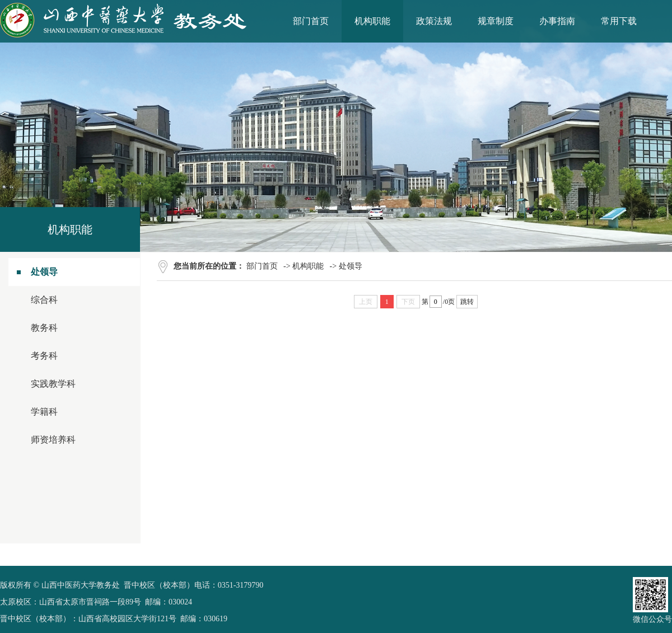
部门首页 (262, 266)
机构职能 (308, 266)
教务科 (44, 328)
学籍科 (44, 412)
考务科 (44, 356)
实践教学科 (53, 384)
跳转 (467, 302)
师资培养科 (53, 440)
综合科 (44, 300)
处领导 (44, 272)
